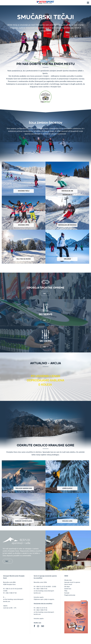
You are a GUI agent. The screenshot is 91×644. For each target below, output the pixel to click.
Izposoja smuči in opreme (72, 582)
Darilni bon (68, 589)
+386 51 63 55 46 (11, 589)
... (5, 597)
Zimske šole (68, 580)
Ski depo (67, 586)
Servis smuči (68, 584)
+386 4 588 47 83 (11, 593)
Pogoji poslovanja (70, 595)
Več (44, 293)
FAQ (66, 591)
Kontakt (67, 593)
